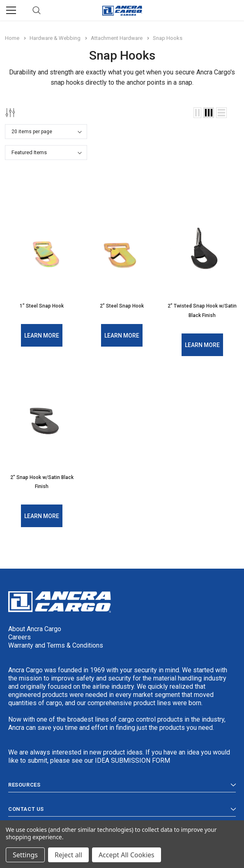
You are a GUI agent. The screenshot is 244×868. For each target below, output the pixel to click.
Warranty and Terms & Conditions (56, 644)
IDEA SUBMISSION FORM (132, 759)
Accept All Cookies (127, 855)
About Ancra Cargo (35, 628)
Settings (25, 855)
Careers (20, 636)
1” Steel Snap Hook (42, 306)
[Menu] (11, 10)
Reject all (68, 855)
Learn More (42, 335)
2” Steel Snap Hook (122, 306)
